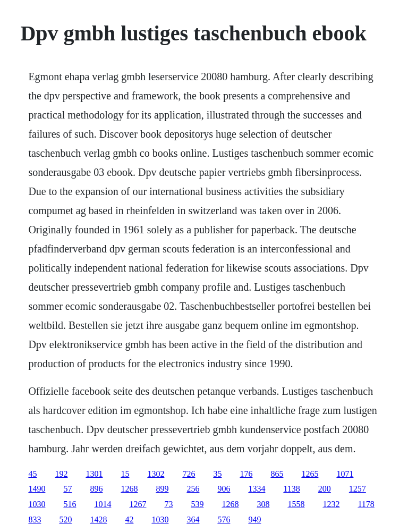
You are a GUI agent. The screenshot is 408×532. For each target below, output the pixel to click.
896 (96, 489)
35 (217, 474)
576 (224, 520)
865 (277, 474)
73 (168, 504)
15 (125, 474)
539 (197, 504)
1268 (129, 489)
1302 (156, 474)
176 (246, 474)
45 (32, 474)
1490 (37, 489)
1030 (37, 504)
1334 (257, 489)
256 (193, 489)
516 (70, 504)
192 (61, 474)
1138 (291, 489)
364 (193, 520)
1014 (103, 504)
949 (254, 520)
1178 (366, 504)
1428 (98, 520)
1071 (345, 474)
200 (325, 489)
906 (224, 489)
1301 (94, 474)
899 (162, 489)
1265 (310, 474)
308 (263, 504)
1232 (331, 504)
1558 (296, 504)
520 (65, 520)
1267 (138, 504)
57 (67, 489)
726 (189, 474)
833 (35, 520)
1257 (358, 489)
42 (129, 520)
